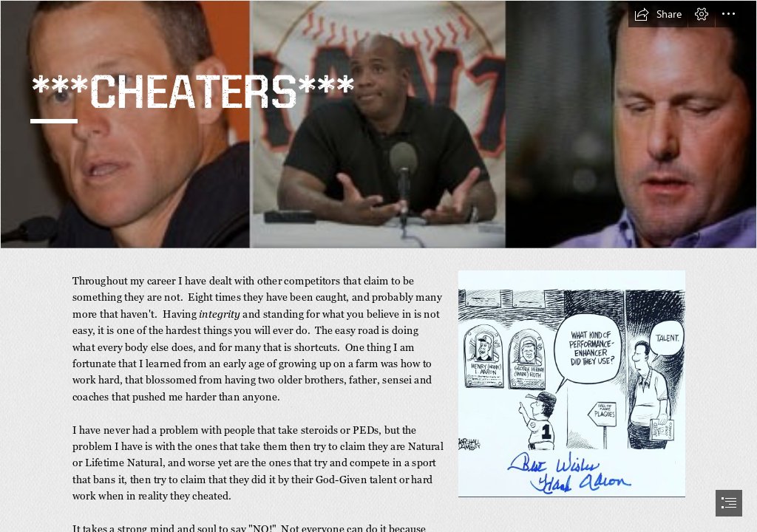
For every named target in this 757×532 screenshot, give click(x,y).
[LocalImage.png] (571, 383)
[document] (378, 266)
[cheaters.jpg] (378, 125)
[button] (658, 14)
